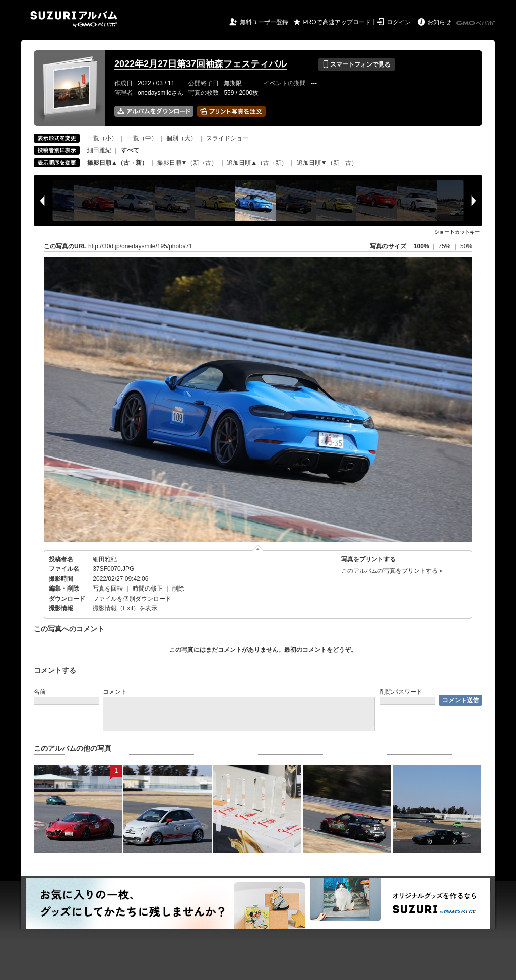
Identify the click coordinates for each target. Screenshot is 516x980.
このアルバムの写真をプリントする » (392, 571)
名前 (40, 692)
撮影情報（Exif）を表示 (125, 608)
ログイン (399, 22)
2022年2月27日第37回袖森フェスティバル (201, 64)
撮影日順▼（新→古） (187, 163)
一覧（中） (142, 138)
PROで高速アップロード (337, 22)
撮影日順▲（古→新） (117, 163)
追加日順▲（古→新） (257, 163)
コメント (115, 692)
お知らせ (439, 22)
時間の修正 (148, 589)
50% (466, 246)
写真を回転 (108, 589)
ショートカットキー (457, 232)
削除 (178, 589)
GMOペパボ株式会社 (476, 23)
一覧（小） (102, 138)
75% (445, 246)
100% (422, 246)
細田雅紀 (99, 150)
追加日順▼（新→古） (327, 163)
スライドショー (227, 138)
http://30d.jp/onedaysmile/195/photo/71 (140, 246)
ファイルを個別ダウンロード (132, 599)
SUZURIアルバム (74, 19)
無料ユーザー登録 (264, 22)
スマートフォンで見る (357, 64)
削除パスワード (401, 692)
